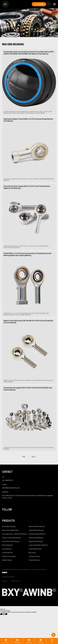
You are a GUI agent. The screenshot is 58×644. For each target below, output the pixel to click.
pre (24, 457)
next (34, 457)
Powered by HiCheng (8, 577)
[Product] (41, 641)
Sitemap (5, 581)
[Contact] (29, 641)
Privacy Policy (15, 581)
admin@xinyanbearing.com (11, 488)
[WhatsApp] (17, 641)
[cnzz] (5, 572)
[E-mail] (6, 641)
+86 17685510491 (7, 480)
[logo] (5, 4)
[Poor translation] (5, 614)
